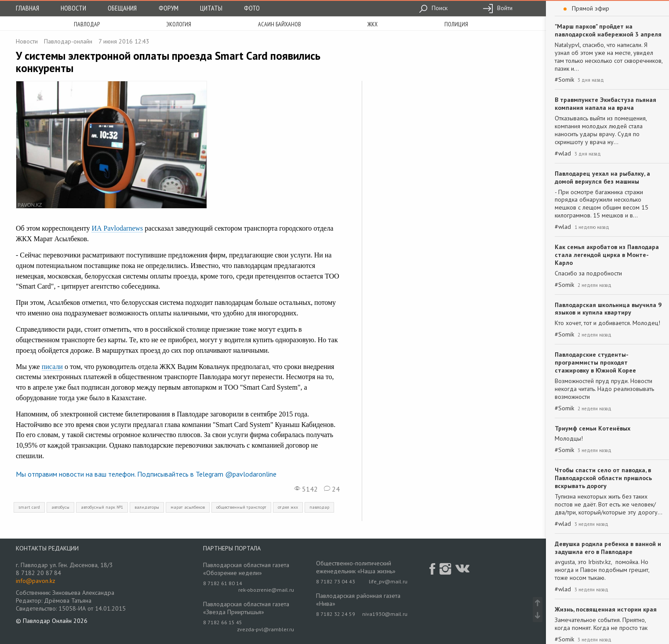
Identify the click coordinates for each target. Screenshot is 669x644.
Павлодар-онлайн (68, 41)
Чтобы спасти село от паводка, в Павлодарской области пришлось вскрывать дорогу (603, 478)
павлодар (319, 507)
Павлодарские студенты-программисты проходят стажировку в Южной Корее (595, 362)
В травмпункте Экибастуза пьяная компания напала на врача (605, 104)
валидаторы (147, 507)
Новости (73, 8)
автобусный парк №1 (102, 507)
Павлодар (87, 24)
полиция (456, 24)
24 (332, 489)
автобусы (60, 507)
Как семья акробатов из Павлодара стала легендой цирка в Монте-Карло (607, 255)
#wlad (563, 154)
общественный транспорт (241, 507)
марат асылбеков (188, 507)
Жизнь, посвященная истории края (606, 609)
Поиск (433, 8)
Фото (252, 8)
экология (179, 24)
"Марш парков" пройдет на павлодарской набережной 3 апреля (608, 30)
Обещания (122, 8)
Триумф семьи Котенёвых (593, 428)
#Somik (564, 80)
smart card (29, 507)
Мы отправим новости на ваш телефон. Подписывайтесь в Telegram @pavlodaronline (146, 474)
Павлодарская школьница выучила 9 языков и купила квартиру (608, 309)
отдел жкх (288, 507)
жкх (373, 24)
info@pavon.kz (36, 581)
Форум (169, 8)
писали (52, 367)
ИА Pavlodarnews (117, 228)
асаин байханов (280, 24)
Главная (27, 8)
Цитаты (211, 8)
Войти (498, 8)
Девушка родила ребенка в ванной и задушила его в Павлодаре (608, 548)
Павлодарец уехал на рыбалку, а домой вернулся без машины (602, 177)
